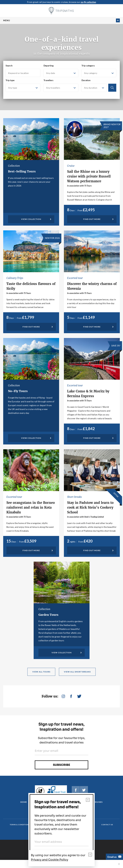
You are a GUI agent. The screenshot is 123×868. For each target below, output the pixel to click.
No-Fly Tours (18, 391)
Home (24, 802)
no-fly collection (88, 2)
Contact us (107, 825)
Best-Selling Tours (22, 171)
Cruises (98, 802)
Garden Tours (48, 615)
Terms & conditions (20, 825)
